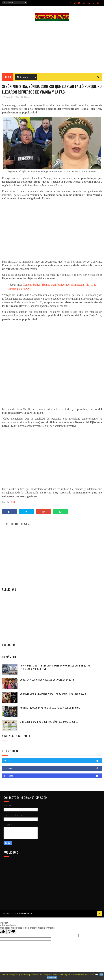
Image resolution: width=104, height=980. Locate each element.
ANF (13, 502)
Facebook (53, 769)
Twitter (53, 761)
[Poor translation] (11, 932)
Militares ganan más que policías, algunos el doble (49, 722)
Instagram (53, 776)
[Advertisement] (52, 47)
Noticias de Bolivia (25, 914)
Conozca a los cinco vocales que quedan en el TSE (48, 680)
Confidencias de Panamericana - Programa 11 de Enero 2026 (53, 694)
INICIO (8, 77)
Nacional (28, 98)
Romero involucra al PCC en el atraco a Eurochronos (50, 708)
